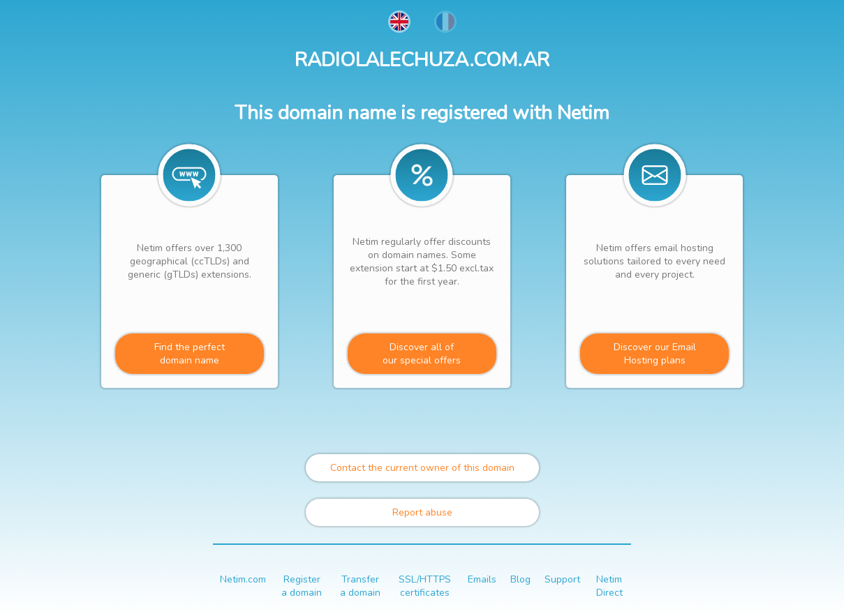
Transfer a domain (360, 586)
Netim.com (243, 579)
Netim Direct (609, 586)
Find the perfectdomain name (190, 354)
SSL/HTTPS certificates (425, 586)
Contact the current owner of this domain (422, 468)
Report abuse (422, 512)
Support (562, 579)
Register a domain (302, 586)
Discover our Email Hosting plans (655, 354)
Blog (520, 579)
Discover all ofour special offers (422, 354)
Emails (482, 579)
